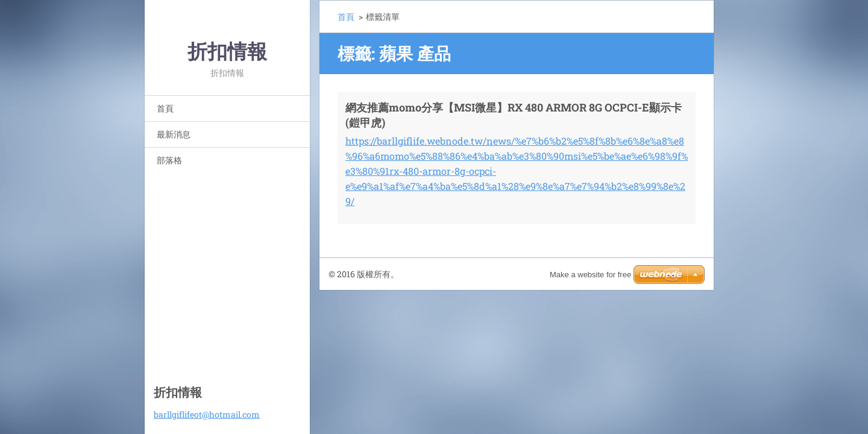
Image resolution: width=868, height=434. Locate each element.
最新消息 (174, 134)
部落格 (169, 160)
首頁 (165, 108)
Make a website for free (590, 275)
